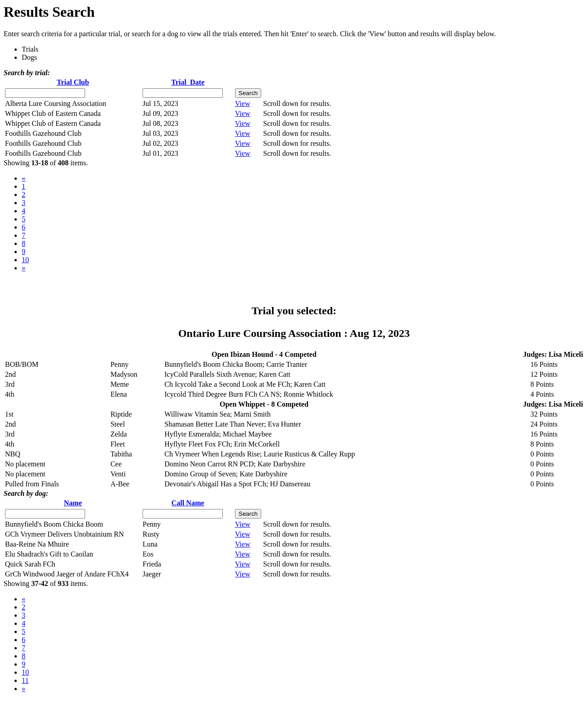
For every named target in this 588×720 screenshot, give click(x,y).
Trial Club (73, 82)
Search (248, 93)
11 (25, 680)
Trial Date (188, 82)
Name (73, 503)
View (243, 103)
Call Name (188, 503)
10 (25, 260)
